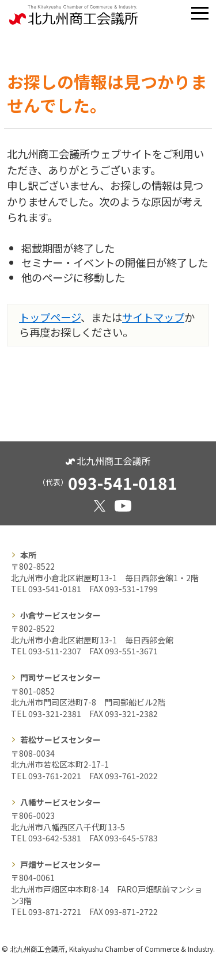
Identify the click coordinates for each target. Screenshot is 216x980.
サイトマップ (153, 317)
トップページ (50, 317)
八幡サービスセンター (60, 802)
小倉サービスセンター (60, 615)
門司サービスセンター (60, 677)
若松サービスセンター (60, 739)
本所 (28, 555)
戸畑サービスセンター (60, 864)
